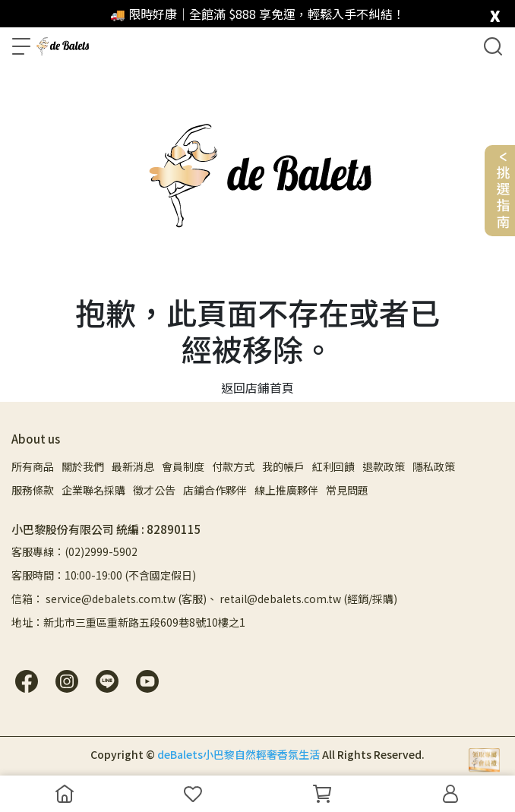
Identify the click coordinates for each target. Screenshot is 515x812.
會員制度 (183, 466)
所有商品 (33, 466)
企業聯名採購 (93, 490)
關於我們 (83, 466)
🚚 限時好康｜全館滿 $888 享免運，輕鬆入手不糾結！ (257, 14)
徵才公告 (154, 490)
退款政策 (384, 466)
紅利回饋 (333, 466)
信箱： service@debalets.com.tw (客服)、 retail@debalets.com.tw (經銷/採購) (204, 599)
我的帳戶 (283, 466)
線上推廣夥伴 (286, 490)
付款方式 (233, 466)
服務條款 (33, 490)
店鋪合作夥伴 (215, 490)
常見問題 (347, 490)
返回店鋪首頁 (257, 387)
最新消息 (133, 466)
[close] (495, 13)
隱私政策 (434, 466)
